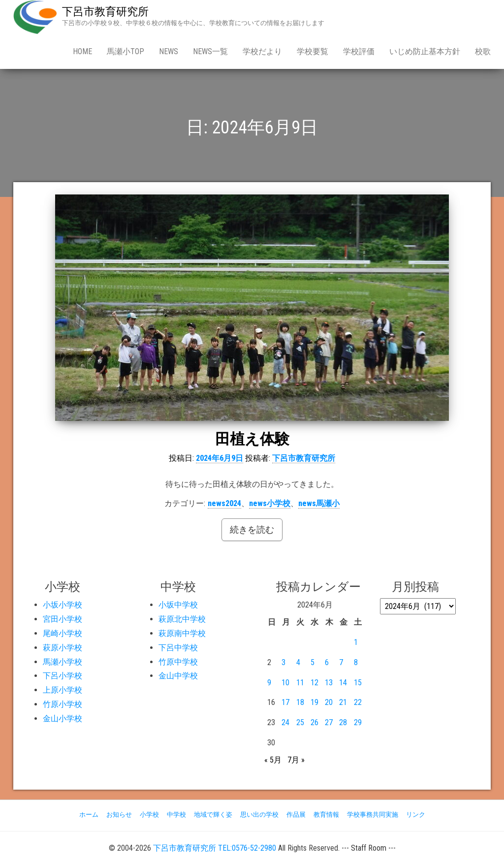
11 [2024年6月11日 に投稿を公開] (300, 683)
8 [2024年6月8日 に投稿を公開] (356, 662)
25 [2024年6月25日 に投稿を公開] (300, 722)
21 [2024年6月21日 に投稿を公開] (343, 702)
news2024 (224, 503)
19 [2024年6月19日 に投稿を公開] (315, 702)
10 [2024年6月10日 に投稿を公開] (285, 683)
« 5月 (273, 760)
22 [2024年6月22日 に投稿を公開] (358, 702)
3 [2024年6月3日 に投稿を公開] (283, 662)
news (169, 51)
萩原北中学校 (182, 619)
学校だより (262, 51)
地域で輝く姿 (213, 815)
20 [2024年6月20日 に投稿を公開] (329, 702)
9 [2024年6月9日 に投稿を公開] (269, 683)
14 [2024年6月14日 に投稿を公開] (343, 683)
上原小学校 (63, 690)
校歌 (483, 51)
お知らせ (119, 815)
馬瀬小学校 (63, 662)
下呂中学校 (178, 648)
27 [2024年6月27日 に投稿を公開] (329, 722)
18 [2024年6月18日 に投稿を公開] (300, 702)
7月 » (296, 760)
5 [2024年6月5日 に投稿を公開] (313, 662)
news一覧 (210, 51)
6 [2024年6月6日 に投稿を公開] (327, 662)
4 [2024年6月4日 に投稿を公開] (298, 662)
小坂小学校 (63, 605)
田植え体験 (252, 439)
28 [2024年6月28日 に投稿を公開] (343, 722)
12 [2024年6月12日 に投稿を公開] (315, 683)
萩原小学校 (63, 648)
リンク (416, 815)
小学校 (149, 815)
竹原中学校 (178, 662)
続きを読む (252, 529)
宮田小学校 (63, 619)
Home (82, 51)
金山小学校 (63, 719)
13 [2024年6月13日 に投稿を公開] (329, 683)
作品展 (296, 815)
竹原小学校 (63, 704)
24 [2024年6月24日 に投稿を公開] (285, 722)
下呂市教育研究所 (105, 12)
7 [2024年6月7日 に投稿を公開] (341, 662)
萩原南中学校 (182, 633)
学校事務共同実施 (373, 815)
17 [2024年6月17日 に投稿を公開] (285, 702)
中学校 (176, 815)
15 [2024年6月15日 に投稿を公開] (358, 683)
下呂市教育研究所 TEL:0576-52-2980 (215, 848)
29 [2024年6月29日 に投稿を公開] (358, 722)
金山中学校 (178, 676)
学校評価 (359, 51)
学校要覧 (313, 51)
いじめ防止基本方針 (425, 51)
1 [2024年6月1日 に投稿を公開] (356, 642)
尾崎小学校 (63, 633)
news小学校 (270, 503)
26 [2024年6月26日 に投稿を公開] (315, 722)
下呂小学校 (63, 676)
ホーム (89, 815)
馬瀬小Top (126, 51)
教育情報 (326, 815)
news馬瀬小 (319, 503)
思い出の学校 (259, 815)
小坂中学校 (178, 605)
